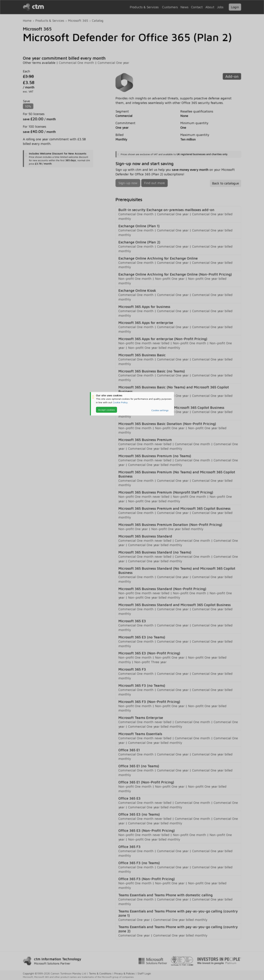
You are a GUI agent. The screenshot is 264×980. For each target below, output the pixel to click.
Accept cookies (106, 410)
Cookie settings (160, 410)
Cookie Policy (120, 402)
